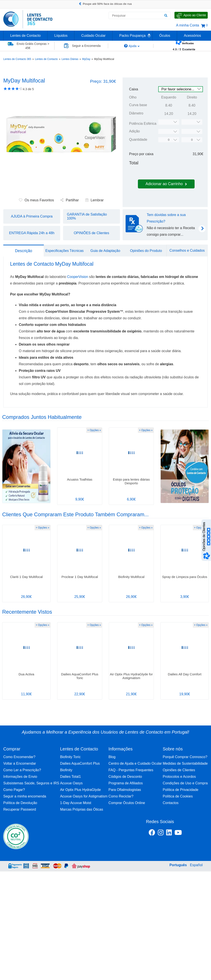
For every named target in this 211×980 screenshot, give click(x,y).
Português (178, 865)
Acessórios (192, 36)
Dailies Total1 (70, 777)
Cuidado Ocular (93, 36)
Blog (112, 757)
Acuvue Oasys (71, 783)
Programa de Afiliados (126, 783)
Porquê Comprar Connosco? (185, 757)
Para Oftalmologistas (125, 790)
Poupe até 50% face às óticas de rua (105, 4)
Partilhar (70, 200)
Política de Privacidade (181, 790)
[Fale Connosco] (191, 15)
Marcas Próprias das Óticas (82, 809)
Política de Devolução (20, 803)
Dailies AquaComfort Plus (80, 763)
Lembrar (95, 200)
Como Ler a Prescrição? (22, 770)
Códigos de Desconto (125, 777)
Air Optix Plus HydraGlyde (80, 790)
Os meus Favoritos (36, 200)
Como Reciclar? (121, 796)
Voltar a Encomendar (20, 763)
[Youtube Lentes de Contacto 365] (189, 833)
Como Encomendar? (19, 757)
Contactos (171, 803)
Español (196, 865)
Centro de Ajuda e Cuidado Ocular (135, 763)
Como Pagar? (14, 790)
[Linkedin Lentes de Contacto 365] (169, 833)
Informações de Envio (20, 777)
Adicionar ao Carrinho (166, 184)
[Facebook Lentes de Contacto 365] (152, 833)
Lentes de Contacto (25, 36)
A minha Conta (187, 25)
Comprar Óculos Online (127, 803)
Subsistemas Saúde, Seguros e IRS (31, 783)
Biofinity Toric (70, 757)
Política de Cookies (178, 796)
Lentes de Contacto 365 (17, 59)
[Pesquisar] (166, 16)
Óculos (165, 36)
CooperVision (78, 277)
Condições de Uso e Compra (185, 783)
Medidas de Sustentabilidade (185, 763)
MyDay (86, 59)
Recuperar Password (20, 809)
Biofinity (66, 770)
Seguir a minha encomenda (25, 796)
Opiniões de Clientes (179, 770)
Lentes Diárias (70, 59)
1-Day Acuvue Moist (76, 803)
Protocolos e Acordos (179, 777)
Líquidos (61, 36)
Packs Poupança (132, 36)
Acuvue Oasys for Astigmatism (84, 796)
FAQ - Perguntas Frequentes (131, 770)
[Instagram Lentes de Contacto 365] (161, 833)
